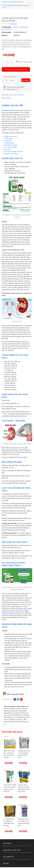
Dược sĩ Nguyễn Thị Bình (15, 694)
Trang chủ (5, 2)
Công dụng (8, 141)
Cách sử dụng (9, 143)
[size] (8, 62)
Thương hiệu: (6, 27)
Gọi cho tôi (25, 80)
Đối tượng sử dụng (11, 145)
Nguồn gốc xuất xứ (11, 136)
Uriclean (4, 414)
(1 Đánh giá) (13, 24)
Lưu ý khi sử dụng (10, 147)
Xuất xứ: (5, 35)
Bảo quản (8, 149)
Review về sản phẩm (11, 154)
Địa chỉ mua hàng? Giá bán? (14, 152)
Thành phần (8, 139)
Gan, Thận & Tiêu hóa (16, 2)
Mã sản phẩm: (7, 32)
